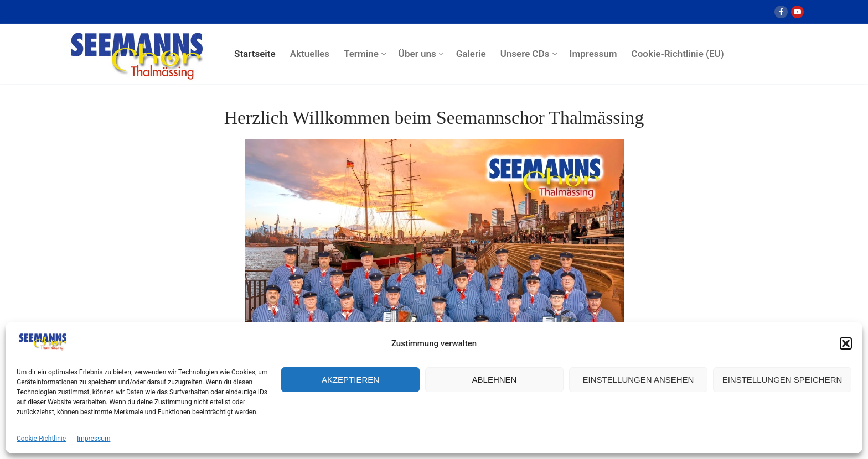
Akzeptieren (350, 380)
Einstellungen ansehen (639, 380)
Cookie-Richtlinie (41, 439)
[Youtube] (797, 12)
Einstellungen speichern (782, 380)
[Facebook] (781, 12)
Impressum (94, 439)
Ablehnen (495, 380)
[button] (846, 343)
